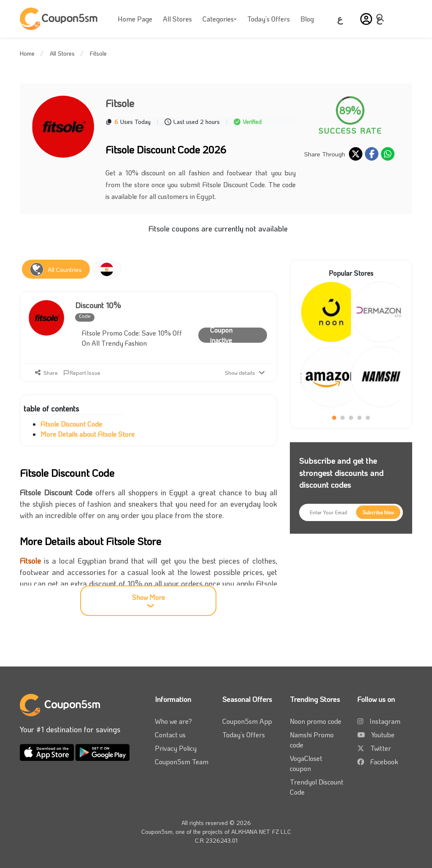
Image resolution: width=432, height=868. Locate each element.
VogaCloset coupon (306, 763)
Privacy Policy (176, 748)
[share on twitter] (356, 154)
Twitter (381, 748)
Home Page (135, 19)
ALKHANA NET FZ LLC (261, 832)
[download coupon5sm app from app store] (48, 751)
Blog (307, 19)
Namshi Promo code (312, 740)
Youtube (383, 735)
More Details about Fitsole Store (88, 434)
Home (27, 53)
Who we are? (173, 721)
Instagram (385, 721)
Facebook (384, 762)
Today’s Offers (269, 19)
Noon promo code (316, 721)
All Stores (177, 19)
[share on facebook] (372, 154)
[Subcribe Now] (378, 512)
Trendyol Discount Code (317, 787)
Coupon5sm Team (182, 762)
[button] (366, 19)
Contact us (170, 735)
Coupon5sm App (247, 721)
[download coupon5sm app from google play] (103, 751)
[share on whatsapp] (388, 154)
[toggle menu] (383, 18)
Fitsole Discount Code (71, 424)
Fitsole (30, 561)
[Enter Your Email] (351, 512)
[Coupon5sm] (60, 19)
